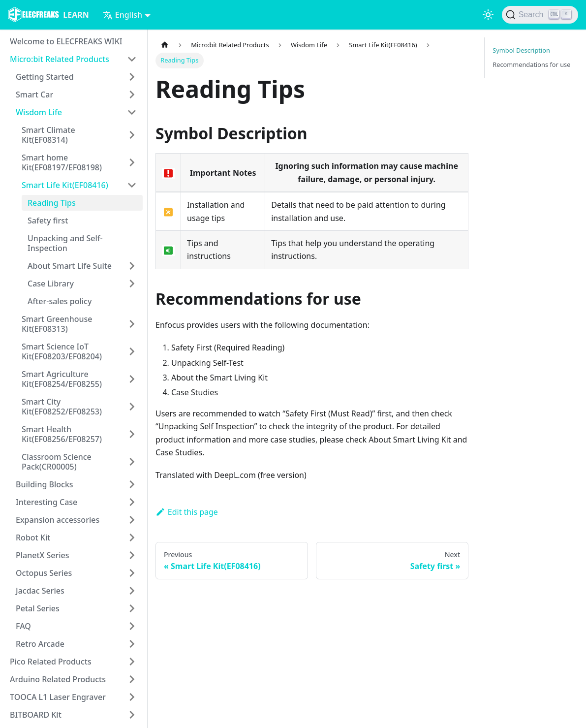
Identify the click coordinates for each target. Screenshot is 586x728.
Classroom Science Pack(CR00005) (57, 462)
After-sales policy (60, 301)
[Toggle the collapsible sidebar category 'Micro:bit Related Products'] (132, 59)
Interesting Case (46, 502)
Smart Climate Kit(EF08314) (48, 135)
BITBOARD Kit (36, 715)
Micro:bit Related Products (60, 59)
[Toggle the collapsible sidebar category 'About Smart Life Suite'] (132, 266)
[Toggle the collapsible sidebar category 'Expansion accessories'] (132, 520)
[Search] (540, 15)
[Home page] (165, 45)
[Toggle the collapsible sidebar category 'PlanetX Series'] (132, 555)
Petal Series (38, 608)
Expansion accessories (58, 520)
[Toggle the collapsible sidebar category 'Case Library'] (132, 284)
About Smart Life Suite (70, 266)
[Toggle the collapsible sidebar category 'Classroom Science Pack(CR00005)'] (132, 462)
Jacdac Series (40, 591)
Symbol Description (521, 50)
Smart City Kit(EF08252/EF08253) (62, 407)
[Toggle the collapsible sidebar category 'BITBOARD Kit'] (132, 715)
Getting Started (45, 77)
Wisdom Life (39, 112)
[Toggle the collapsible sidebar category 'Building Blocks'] (132, 484)
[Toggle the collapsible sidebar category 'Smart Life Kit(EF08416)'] (132, 185)
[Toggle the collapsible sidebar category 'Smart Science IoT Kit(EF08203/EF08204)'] (132, 351)
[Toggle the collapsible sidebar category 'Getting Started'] (132, 77)
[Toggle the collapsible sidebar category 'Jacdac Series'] (132, 591)
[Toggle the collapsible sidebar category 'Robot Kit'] (132, 538)
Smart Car (34, 95)
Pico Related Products (51, 662)
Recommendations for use (531, 64)
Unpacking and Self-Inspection (65, 243)
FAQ (23, 626)
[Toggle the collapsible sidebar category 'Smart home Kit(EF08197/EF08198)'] (132, 162)
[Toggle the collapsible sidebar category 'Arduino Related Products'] (132, 679)
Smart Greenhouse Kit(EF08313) (57, 324)
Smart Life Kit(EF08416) (65, 185)
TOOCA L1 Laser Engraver (58, 697)
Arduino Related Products (58, 679)
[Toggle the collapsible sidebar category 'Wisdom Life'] (132, 112)
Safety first (48, 221)
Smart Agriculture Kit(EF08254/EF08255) (62, 379)
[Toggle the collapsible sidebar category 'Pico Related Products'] (132, 662)
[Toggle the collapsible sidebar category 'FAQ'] (132, 626)
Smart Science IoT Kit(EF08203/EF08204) (62, 351)
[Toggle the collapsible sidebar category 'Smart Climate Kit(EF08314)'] (132, 135)
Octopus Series (44, 573)
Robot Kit (33, 538)
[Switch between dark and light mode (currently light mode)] (488, 15)
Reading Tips (52, 203)
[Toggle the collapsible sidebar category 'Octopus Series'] (132, 573)
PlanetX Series (43, 555)
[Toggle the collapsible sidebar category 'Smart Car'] (132, 95)
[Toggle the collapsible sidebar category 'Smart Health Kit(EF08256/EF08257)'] (132, 434)
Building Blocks (45, 484)
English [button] (123, 15)
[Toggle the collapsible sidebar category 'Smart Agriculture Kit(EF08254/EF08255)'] (132, 379)
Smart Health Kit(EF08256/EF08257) (62, 434)
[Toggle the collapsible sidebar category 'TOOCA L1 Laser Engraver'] (132, 697)
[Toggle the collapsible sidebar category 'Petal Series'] (132, 608)
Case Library (51, 284)
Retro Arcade (40, 644)
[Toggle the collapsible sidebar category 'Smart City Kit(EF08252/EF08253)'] (132, 407)
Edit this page (187, 512)
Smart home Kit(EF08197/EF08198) (62, 162)
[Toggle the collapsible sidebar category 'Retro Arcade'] (132, 644)
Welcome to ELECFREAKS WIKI (66, 41)
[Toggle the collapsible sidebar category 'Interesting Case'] (132, 502)
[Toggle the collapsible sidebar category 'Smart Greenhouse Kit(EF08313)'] (132, 324)
